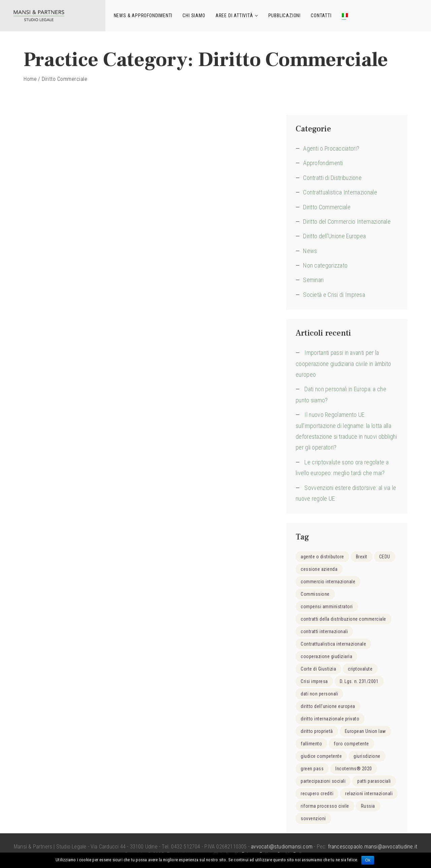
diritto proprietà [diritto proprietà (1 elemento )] (317, 731)
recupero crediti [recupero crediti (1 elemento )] (317, 794)
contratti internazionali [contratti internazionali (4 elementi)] (324, 631)
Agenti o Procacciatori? (331, 148)
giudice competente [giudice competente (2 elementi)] (321, 756)
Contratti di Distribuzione (332, 178)
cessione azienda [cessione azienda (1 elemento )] (319, 569)
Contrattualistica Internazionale (340, 192)
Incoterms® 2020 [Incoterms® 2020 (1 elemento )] (354, 769)
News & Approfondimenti (143, 15)
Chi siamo (194, 15)
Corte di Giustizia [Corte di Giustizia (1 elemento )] (318, 669)
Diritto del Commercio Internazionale (347, 222)
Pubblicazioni (285, 15)
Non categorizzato (325, 265)
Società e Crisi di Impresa (334, 295)
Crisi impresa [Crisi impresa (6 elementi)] (314, 681)
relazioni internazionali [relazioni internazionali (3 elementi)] (369, 794)
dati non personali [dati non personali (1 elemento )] (319, 694)
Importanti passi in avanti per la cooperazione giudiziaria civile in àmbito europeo (343, 364)
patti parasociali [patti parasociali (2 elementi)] (374, 781)
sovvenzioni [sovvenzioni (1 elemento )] (313, 818)
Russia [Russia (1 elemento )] (368, 806)
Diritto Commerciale (327, 207)
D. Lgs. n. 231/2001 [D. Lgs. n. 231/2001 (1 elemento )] (359, 681)
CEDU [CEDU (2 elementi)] (385, 557)
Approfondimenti (323, 163)
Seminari (313, 280)
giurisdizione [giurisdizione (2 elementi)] (367, 756)
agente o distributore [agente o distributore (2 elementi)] (322, 557)
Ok (368, 860)
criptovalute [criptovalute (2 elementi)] (360, 669)
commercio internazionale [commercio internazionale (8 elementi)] (328, 582)
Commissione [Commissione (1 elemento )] (315, 594)
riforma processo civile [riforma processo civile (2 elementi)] (325, 806)
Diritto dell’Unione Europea (334, 236)
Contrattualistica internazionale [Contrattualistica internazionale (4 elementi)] (333, 644)
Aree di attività (234, 15)
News (310, 251)
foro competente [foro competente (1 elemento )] (351, 744)
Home (30, 79)
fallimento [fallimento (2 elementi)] (311, 744)
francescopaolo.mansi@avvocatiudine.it (373, 847)
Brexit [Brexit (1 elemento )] (362, 557)
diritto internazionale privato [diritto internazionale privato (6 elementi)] (330, 719)
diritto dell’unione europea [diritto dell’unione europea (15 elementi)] (328, 706)
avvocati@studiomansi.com (282, 847)
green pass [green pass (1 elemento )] (312, 769)
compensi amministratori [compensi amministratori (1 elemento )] (327, 607)
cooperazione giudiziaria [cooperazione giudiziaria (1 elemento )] (326, 656)
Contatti (321, 15)
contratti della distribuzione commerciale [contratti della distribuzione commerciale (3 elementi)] (343, 619)
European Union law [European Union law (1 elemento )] (365, 731)
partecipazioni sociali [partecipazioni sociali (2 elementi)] (323, 781)
